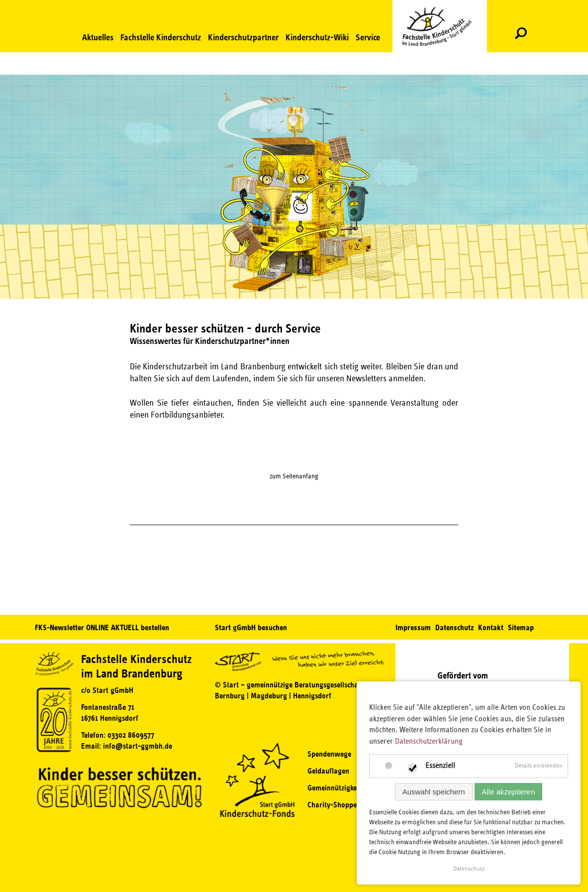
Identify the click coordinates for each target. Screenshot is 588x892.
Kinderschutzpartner (243, 37)
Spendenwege (329, 754)
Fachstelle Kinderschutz (161, 37)
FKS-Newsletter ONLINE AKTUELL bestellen (102, 628)
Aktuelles (98, 37)
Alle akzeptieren (509, 792)
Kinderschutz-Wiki (317, 37)
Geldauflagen (328, 771)
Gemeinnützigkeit (334, 788)
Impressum (413, 628)
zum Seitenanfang (294, 476)
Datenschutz (454, 628)
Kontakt (491, 628)
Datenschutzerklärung (429, 741)
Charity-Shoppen (334, 805)
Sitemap (521, 628)
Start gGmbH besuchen (251, 628)
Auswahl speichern (434, 792)
